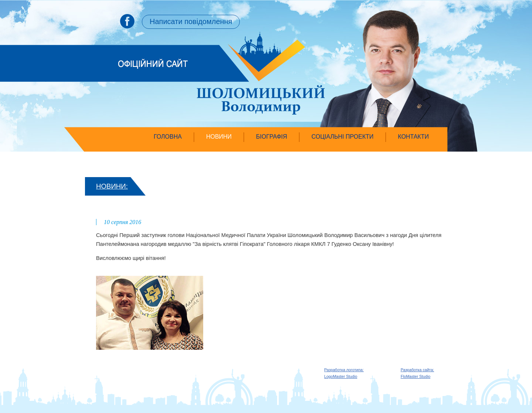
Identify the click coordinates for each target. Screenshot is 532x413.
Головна (168, 137)
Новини (219, 137)
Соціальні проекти (342, 137)
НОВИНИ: (112, 186)
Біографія (272, 137)
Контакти (413, 137)
